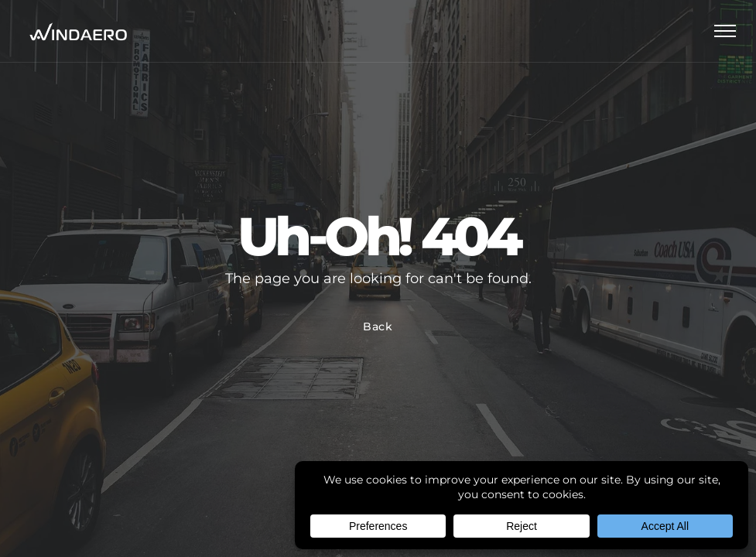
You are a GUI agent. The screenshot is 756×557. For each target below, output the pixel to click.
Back (378, 326)
